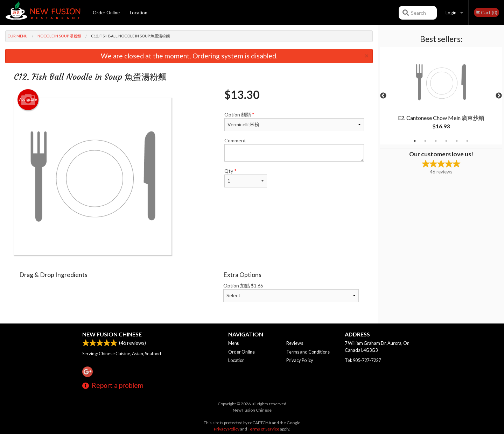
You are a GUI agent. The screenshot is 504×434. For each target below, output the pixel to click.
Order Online (106, 13)
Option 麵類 (294, 121)
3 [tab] (436, 141)
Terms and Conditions (308, 352)
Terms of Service (264, 429)
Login (451, 13)
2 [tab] (425, 141)
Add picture (28, 100)
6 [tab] (467, 141)
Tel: (363, 360)
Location (139, 13)
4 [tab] (446, 141)
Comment (294, 150)
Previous (383, 96)
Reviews (295, 343)
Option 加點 (291, 292)
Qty (246, 178)
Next (499, 96)
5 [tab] (457, 141)
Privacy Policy (300, 360)
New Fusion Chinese (112, 334)
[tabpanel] (441, 96)
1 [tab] (415, 141)
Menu (234, 343)
